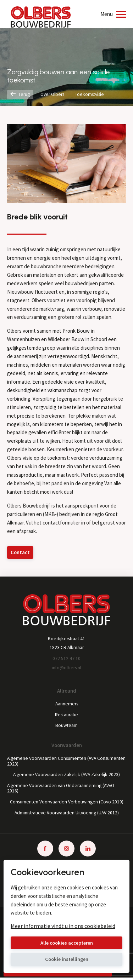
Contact (20, 553)
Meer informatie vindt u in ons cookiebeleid (63, 925)
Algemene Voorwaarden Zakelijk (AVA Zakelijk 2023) (66, 776)
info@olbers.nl (67, 668)
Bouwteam (67, 727)
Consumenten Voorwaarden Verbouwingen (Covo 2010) (66, 804)
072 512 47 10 (66, 659)
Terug (21, 94)
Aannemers (66, 705)
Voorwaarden (67, 747)
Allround (67, 692)
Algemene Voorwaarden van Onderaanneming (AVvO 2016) (63, 790)
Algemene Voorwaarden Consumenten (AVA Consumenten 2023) (53, 762)
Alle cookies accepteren (66, 943)
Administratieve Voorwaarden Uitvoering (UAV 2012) (66, 815)
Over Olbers (54, 94)
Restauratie (66, 716)
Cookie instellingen (66, 959)
